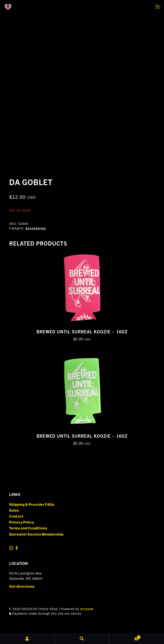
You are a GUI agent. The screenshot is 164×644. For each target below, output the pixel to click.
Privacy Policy (22, 522)
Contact (16, 516)
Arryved (87, 609)
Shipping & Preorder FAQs (32, 505)
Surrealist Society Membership (36, 534)
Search (82, 639)
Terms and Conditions (28, 528)
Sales (14, 510)
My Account (27, 639)
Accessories (36, 228)
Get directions (22, 586)
